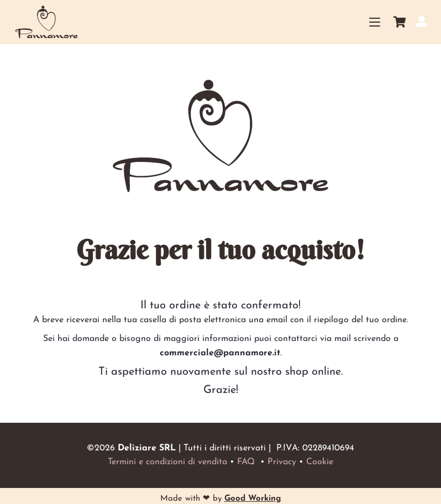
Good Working (253, 499)
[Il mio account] (422, 21)
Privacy (282, 462)
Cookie (320, 462)
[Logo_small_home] (47, 22)
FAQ (246, 462)
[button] (375, 22)
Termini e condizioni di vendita (167, 462)
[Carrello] (400, 22)
